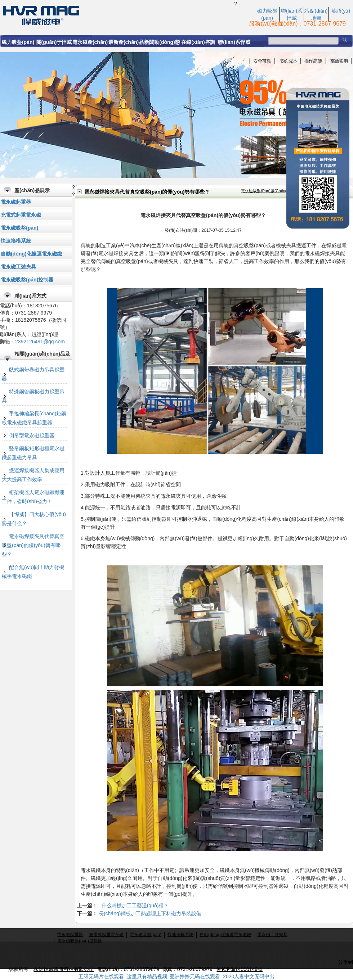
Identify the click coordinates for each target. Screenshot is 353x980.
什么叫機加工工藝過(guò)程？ (135, 906)
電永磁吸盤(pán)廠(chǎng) (265, 191)
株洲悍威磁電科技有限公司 (64, 969)
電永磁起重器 (16, 202)
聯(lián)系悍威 (234, 42)
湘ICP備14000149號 (240, 969)
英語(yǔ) (341, 11)
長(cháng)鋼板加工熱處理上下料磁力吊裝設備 (150, 913)
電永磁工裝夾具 (18, 267)
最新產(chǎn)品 (126, 42)
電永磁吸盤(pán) (19, 228)
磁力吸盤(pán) (18, 42)
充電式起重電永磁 (21, 215)
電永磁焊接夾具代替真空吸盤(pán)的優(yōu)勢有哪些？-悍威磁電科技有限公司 (117, 15)
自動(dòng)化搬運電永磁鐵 (31, 254)
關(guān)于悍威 (54, 42)
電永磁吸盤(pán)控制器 (27, 280)
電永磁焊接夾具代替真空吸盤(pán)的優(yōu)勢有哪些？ (33, 545)
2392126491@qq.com (40, 342)
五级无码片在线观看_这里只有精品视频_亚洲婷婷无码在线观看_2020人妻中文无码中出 (177, 976)
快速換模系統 (16, 241)
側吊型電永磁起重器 (32, 435)
